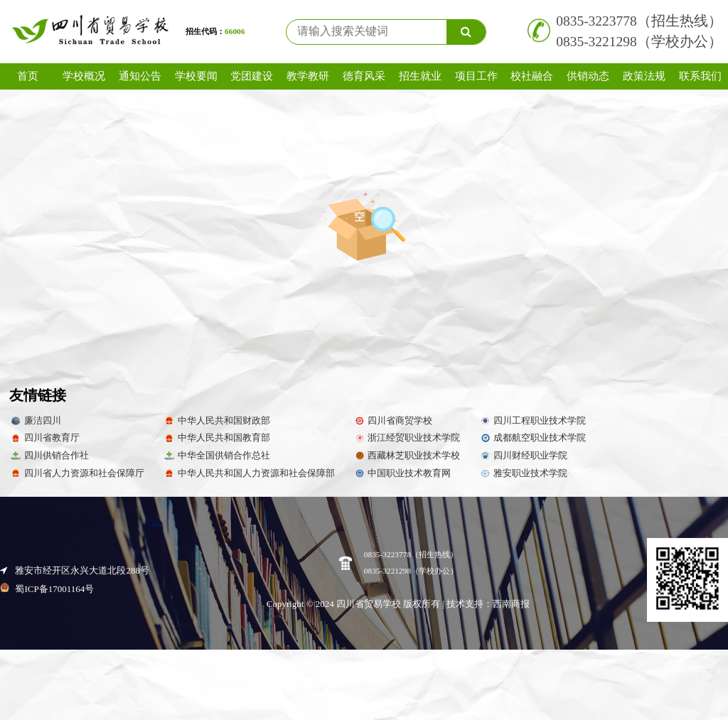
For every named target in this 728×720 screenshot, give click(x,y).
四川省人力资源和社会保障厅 (77, 473)
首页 (28, 76)
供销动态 (588, 76)
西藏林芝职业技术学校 (407, 456)
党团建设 (252, 76)
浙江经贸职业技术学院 (407, 438)
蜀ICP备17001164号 (47, 637)
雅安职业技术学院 (523, 473)
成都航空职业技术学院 (532, 438)
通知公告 (140, 76)
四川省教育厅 (44, 438)
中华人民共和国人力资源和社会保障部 (249, 473)
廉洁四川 (35, 421)
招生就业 (420, 76)
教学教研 (308, 76)
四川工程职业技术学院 (532, 421)
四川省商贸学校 (393, 421)
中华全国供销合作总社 (216, 456)
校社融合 (532, 76)
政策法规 (644, 76)
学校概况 (84, 76)
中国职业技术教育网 (402, 473)
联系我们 (700, 76)
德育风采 (364, 76)
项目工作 (476, 76)
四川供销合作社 (49, 456)
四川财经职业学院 (523, 456)
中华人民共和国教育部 (216, 438)
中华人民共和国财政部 (216, 421)
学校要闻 (196, 76)
